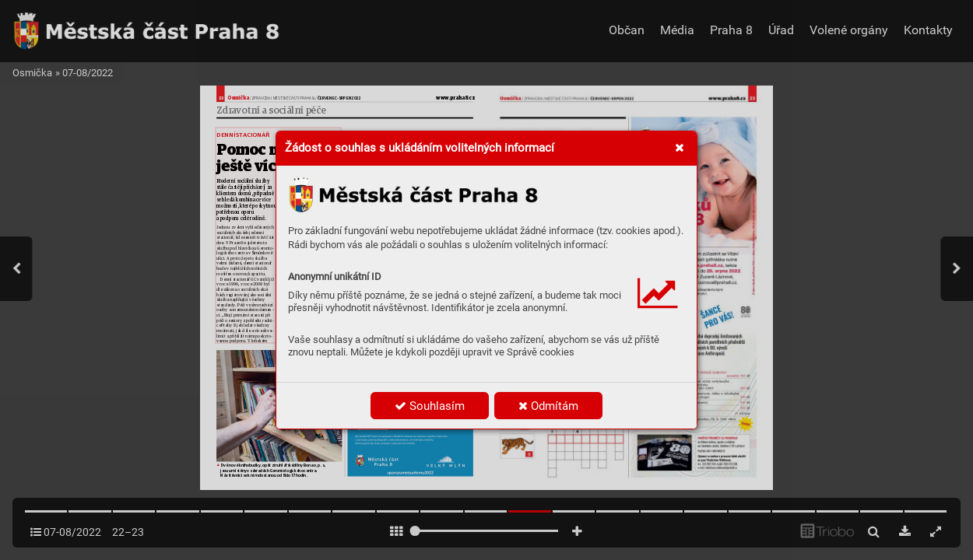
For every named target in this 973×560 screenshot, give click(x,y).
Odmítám (548, 406)
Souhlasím (430, 406)
